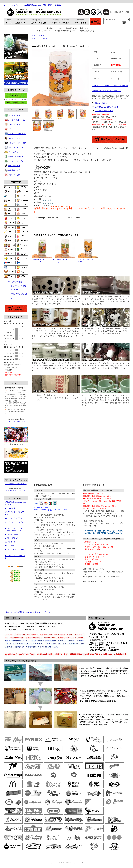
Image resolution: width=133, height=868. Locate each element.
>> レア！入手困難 (15, 282)
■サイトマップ (10, 542)
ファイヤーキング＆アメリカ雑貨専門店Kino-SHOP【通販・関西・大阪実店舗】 (33, 5)
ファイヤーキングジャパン (18, 161)
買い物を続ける (101, 103)
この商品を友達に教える (104, 111)
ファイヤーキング (15, 115)
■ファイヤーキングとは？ (14, 518)
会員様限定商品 (14, 170)
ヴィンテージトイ (15, 138)
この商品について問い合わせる (107, 107)
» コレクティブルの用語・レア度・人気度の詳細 (110, 86)
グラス (11, 129)
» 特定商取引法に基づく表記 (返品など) (107, 91)
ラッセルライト (14, 152)
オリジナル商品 (14, 166)
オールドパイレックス (17, 120)
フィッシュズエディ (16, 147)
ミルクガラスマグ (15, 125)
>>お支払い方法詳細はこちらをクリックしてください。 (29, 612)
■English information (12, 534)
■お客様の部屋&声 (12, 538)
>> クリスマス (14, 290)
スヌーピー (43, 39)
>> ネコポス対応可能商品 (18, 294)
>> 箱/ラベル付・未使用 (17, 286)
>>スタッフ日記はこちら (16, 421)
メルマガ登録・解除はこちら (16, 484)
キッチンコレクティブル (17, 134)
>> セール (12, 298)
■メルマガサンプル (12, 546)
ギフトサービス (14, 175)
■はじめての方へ (11, 508)
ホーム (34, 36)
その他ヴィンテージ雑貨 (17, 143)
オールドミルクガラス (17, 157)
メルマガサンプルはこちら (16, 491)
